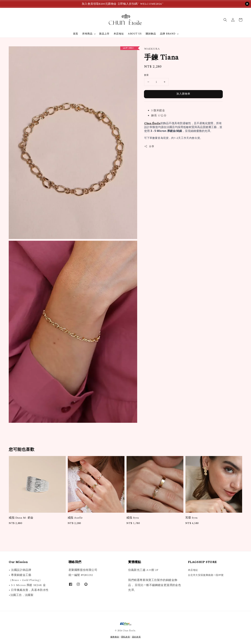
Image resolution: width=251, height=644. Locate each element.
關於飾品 (151, 34)
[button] (225, 20)
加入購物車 (183, 94)
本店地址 (119, 34)
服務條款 (115, 637)
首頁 (76, 34)
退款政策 (136, 637)
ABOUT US (135, 34)
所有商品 (87, 34)
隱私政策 (126, 637)
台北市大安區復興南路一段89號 (206, 575)
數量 (147, 75)
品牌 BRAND (168, 34)
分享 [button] (149, 146)
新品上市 (104, 34)
